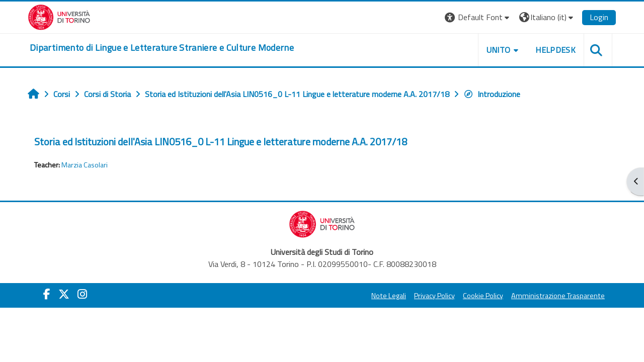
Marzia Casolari (85, 165)
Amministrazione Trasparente (558, 296)
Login (599, 17)
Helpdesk (555, 50)
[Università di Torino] (59, 16)
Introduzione (492, 94)
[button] (478, 17)
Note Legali (389, 296)
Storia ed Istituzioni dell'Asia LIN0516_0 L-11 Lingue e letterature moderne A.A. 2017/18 (221, 142)
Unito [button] (499, 50)
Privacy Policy (434, 296)
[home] (162, 48)
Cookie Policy (483, 296)
